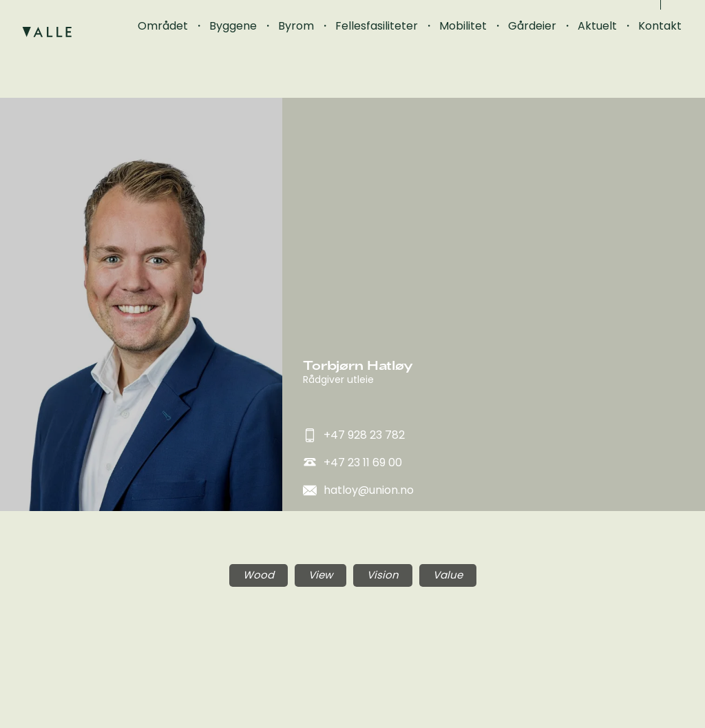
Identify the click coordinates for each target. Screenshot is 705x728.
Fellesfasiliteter (377, 26)
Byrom (296, 26)
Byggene (233, 26)
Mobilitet (463, 26)
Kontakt (660, 26)
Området (163, 26)
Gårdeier (532, 26)
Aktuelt (597, 26)
